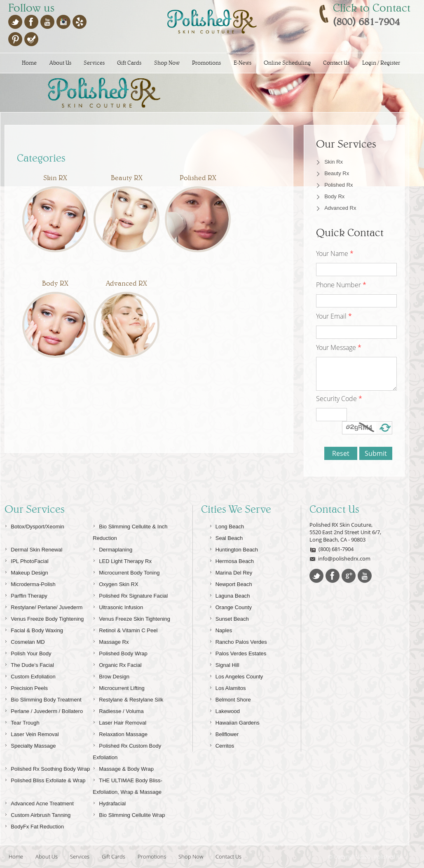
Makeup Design (26, 571)
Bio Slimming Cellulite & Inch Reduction (130, 531)
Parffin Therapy (26, 595)
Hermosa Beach (232, 560)
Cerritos (222, 745)
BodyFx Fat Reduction (34, 825)
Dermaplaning (112, 548)
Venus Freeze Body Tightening (44, 618)
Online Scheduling (287, 63)
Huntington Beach (234, 548)
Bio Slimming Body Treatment (43, 698)
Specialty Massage (30, 745)
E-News (242, 63)
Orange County (231, 606)
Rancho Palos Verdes (238, 641)
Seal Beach (226, 537)
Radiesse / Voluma (118, 710)
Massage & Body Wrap (123, 768)
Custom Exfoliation (30, 675)
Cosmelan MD (25, 641)
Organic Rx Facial (117, 664)
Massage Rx (111, 641)
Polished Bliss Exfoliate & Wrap (45, 779)
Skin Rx (334, 162)
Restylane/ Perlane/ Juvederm (43, 606)
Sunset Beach (229, 618)
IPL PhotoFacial (26, 560)
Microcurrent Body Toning (126, 571)
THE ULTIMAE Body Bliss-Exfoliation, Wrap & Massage (128, 785)
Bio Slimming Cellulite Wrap (129, 814)
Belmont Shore (230, 698)
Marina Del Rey (231, 571)
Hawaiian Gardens (234, 721)
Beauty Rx (337, 173)
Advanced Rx (340, 208)
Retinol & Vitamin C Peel (125, 629)
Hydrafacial (109, 802)
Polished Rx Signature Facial (130, 595)
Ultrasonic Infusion (118, 606)
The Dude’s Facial (29, 664)
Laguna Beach (230, 595)
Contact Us (336, 63)
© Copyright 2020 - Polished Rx (365, 856)
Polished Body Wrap (120, 652)
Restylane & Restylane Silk (128, 698)
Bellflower (224, 733)
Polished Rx (338, 185)
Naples (221, 629)
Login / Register (381, 63)
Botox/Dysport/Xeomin (34, 525)
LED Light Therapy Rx (122, 560)
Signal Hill (224, 664)
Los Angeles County (236, 675)
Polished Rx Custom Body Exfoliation (127, 750)
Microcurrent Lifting (119, 687)
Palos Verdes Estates (238, 652)
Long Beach (227, 525)
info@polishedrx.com (340, 558)
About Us (60, 63)
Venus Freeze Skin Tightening (131, 618)
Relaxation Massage (120, 733)
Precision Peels (26, 687)
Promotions (206, 63)
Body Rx (334, 196)
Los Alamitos (228, 687)
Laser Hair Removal (119, 721)
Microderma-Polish (30, 583)
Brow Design (111, 675)
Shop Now (167, 63)
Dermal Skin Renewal (33, 548)
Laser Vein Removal (32, 733)
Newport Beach (231, 583)
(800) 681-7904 (331, 549)
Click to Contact (372, 8)
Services (94, 63)
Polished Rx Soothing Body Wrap (47, 768)
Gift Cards (129, 63)
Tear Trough (22, 721)
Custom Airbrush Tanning (37, 814)
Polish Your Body (28, 652)
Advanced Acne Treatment (39, 802)
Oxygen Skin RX (115, 583)
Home (29, 63)
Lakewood (225, 710)
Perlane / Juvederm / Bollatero (44, 710)
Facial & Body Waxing (34, 629)
